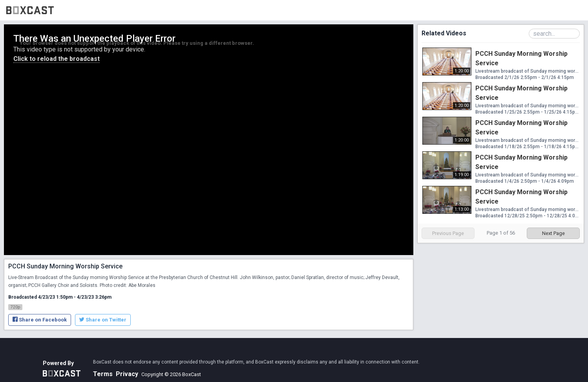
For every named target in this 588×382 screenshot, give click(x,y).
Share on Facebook (40, 320)
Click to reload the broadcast (57, 59)
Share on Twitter (103, 320)
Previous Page (448, 233)
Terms (103, 374)
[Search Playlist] (554, 34)
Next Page (553, 233)
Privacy (127, 374)
